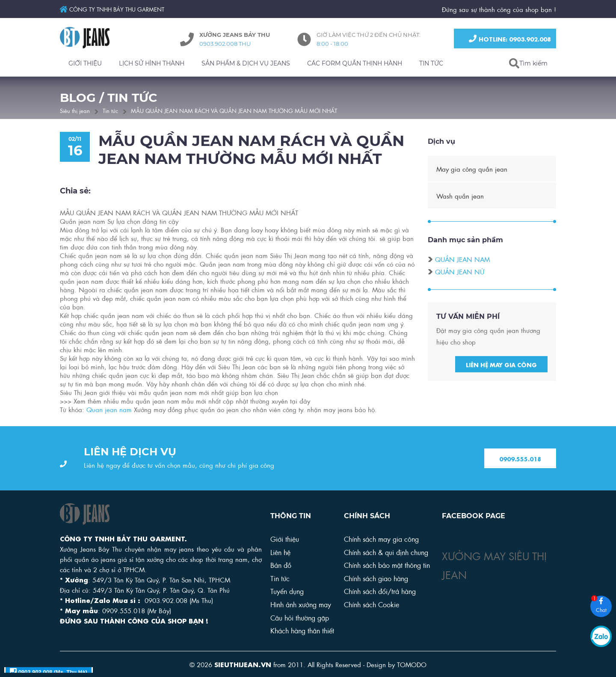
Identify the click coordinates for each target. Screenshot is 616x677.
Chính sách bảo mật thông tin (387, 565)
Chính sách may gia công (381, 539)
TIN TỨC (431, 63)
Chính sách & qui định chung (386, 552)
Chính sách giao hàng (376, 578)
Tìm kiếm (533, 63)
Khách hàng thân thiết (302, 630)
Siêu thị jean (75, 110)
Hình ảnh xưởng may (301, 604)
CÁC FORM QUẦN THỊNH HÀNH (355, 63)
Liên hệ (280, 552)
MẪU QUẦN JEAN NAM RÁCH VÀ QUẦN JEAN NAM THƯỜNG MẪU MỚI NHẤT (234, 110)
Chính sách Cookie (372, 604)
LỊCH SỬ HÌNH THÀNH (152, 63)
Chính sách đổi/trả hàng (380, 591)
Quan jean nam (109, 410)
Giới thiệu (285, 539)
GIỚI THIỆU (85, 63)
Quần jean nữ (460, 273)
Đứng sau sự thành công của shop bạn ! (499, 9)
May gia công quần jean (472, 170)
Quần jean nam (462, 261)
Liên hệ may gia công (501, 365)
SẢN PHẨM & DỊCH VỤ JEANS (246, 63)
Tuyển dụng (287, 591)
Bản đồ (281, 565)
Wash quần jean (460, 197)
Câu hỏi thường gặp (300, 617)
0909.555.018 (520, 459)
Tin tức (110, 110)
